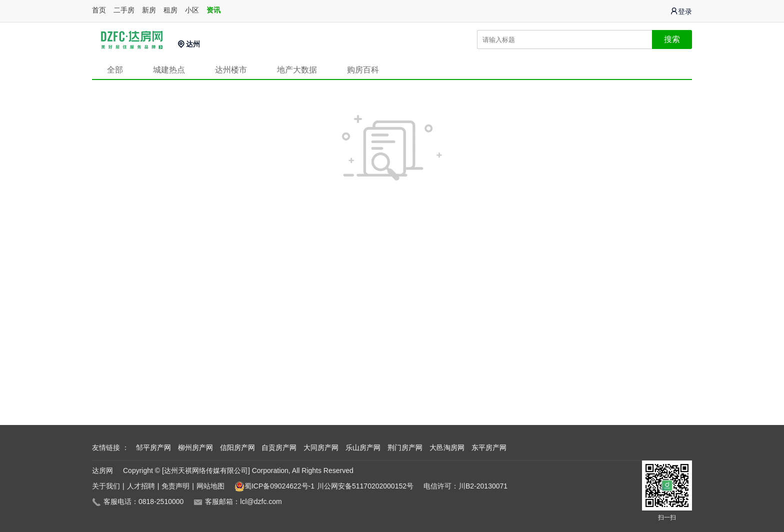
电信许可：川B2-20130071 (465, 486)
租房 (170, 10)
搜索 (672, 39)
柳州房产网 (195, 447)
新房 (149, 10)
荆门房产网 (405, 447)
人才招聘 (141, 486)
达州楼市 (231, 70)
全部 (115, 70)
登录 (681, 11)
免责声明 (175, 486)
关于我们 (106, 486)
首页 (99, 10)
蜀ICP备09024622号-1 (274, 486)
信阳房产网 (237, 447)
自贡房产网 (279, 447)
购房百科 (363, 70)
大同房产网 (321, 447)
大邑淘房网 (447, 447)
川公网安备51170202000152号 (365, 486)
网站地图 (210, 486)
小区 (192, 10)
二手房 (124, 10)
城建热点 (169, 70)
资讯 (213, 10)
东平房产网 (489, 447)
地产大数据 (297, 70)
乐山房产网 (363, 447)
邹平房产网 (153, 447)
